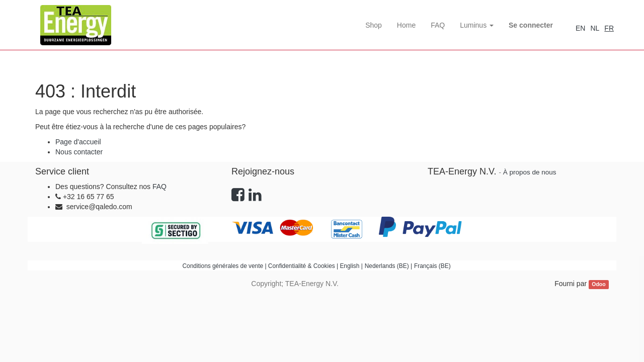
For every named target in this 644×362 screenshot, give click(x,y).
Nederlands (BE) (387, 266)
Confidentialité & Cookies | (304, 266)
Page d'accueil (78, 142)
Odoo (598, 284)
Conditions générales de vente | (225, 266)
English (349, 266)
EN (580, 28)
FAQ (159, 187)
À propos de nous (530, 172)
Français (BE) (432, 266)
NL (595, 28)
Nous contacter (79, 152)
